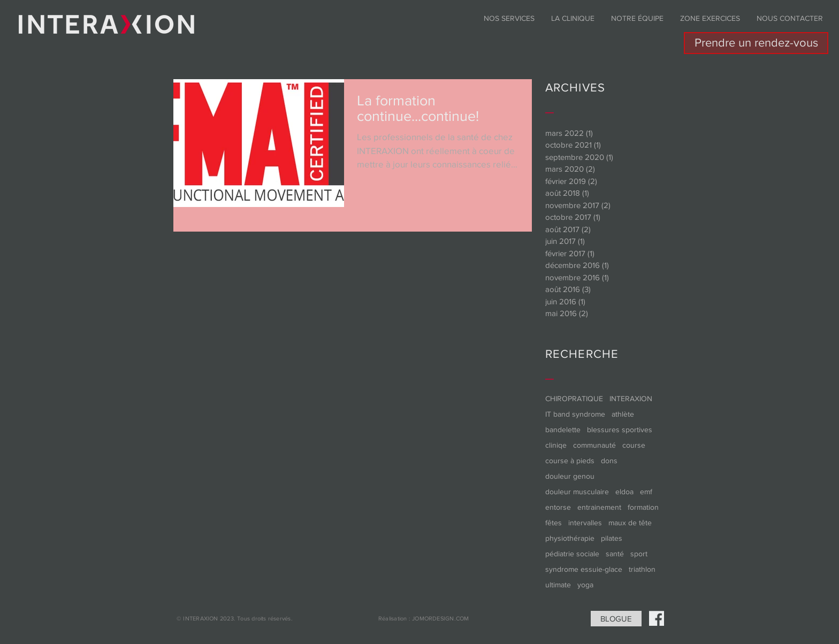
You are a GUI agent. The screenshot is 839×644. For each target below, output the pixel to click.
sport (639, 554)
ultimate (558, 585)
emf (646, 492)
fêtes (554, 523)
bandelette (563, 430)
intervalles (585, 523)
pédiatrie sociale (572, 554)
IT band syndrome (575, 414)
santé (615, 554)
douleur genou (570, 476)
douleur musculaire (577, 492)
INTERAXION (631, 398)
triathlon (642, 569)
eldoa (624, 492)
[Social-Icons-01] (657, 618)
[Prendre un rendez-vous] (756, 43)
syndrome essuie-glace (584, 569)
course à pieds (570, 461)
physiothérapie (570, 538)
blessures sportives (620, 430)
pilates (612, 538)
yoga (585, 585)
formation (643, 507)
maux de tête (630, 523)
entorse (558, 507)
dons (609, 461)
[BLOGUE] (616, 619)
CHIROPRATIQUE (574, 398)
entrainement (599, 507)
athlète (623, 414)
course (634, 445)
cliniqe (556, 445)
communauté (594, 445)
